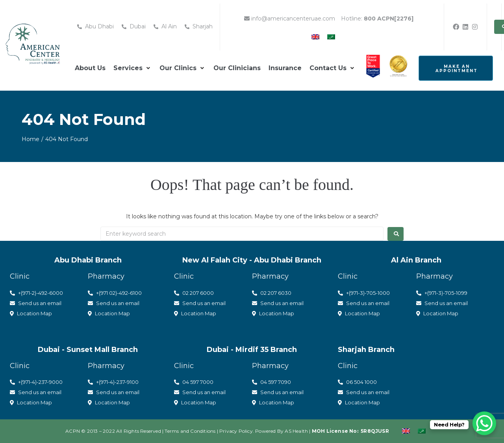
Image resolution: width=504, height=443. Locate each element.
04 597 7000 (194, 382)
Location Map (31, 313)
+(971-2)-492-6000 (36, 293)
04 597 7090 (271, 382)
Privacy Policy (236, 431)
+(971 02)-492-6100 (115, 293)
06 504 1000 (357, 382)
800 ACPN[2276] (389, 19)
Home (31, 139)
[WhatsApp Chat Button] (484, 423)
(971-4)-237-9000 (42, 382)
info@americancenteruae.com (290, 19)
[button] (132, 68)
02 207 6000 (194, 293)
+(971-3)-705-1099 (442, 293)
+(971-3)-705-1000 (364, 293)
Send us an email (36, 303)
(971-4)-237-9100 (119, 382)
